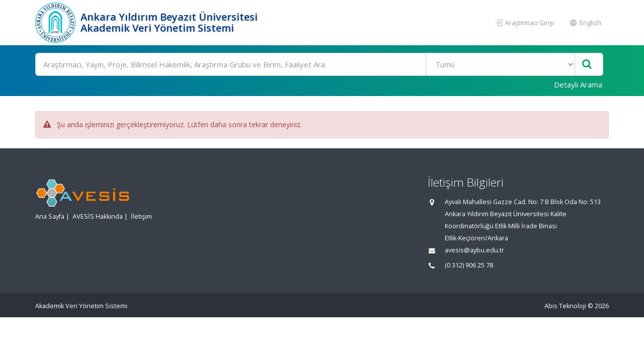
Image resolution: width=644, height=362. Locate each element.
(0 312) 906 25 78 (469, 265)
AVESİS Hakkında (98, 216)
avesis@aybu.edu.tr (474, 250)
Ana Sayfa (50, 216)
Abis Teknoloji (565, 306)
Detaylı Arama (578, 84)
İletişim (141, 216)
